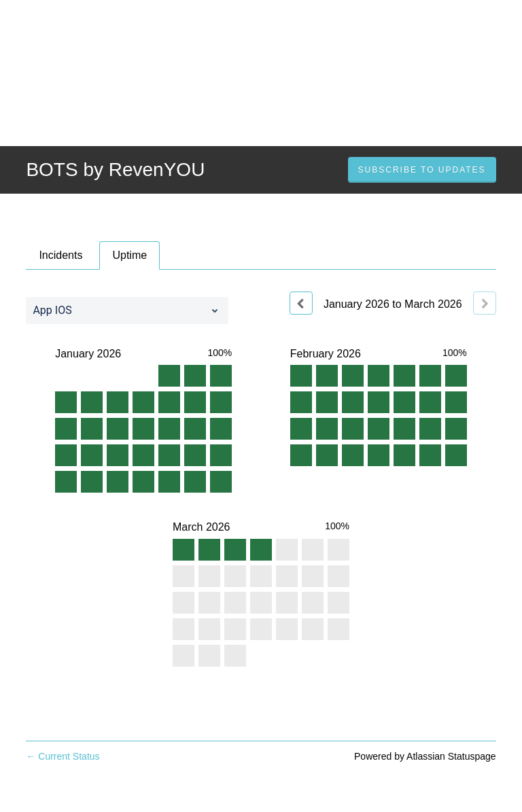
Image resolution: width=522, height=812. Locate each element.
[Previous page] (301, 303)
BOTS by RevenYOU (115, 170)
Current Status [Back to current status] (63, 756)
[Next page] (485, 303)
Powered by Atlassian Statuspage (425, 756)
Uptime (129, 255)
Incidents (60, 255)
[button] (422, 170)
